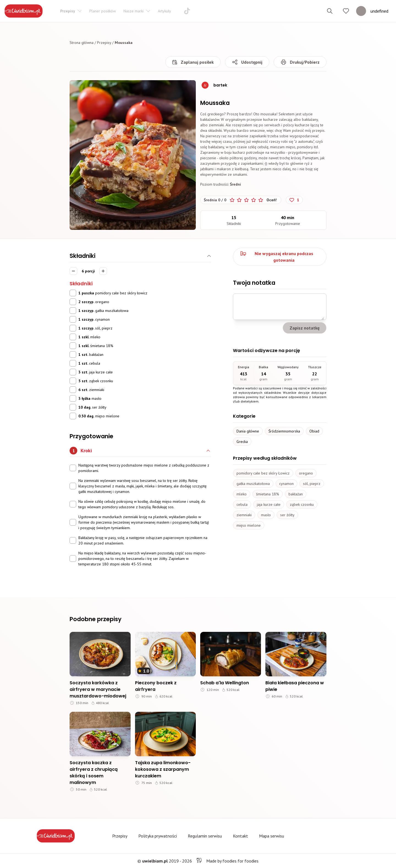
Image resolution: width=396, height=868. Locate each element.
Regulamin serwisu (205, 836)
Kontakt (240, 836)
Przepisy (104, 43)
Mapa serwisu (272, 836)
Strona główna (82, 43)
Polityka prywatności (158, 836)
